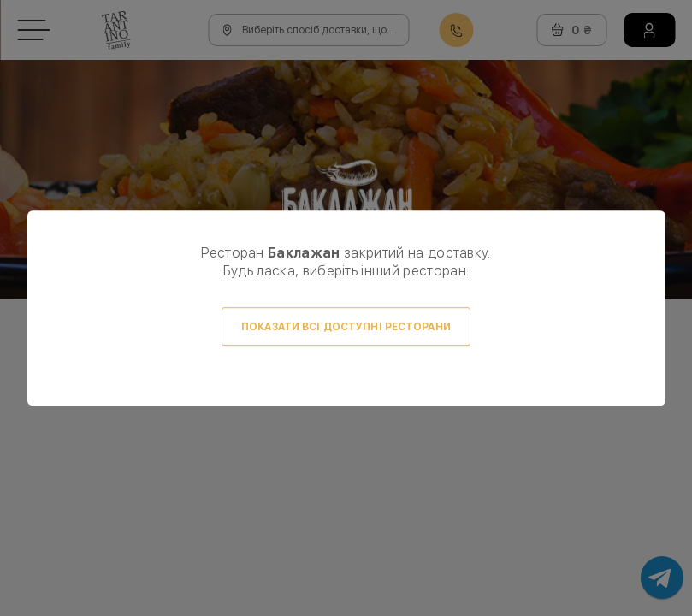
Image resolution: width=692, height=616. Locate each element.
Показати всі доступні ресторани (346, 327)
